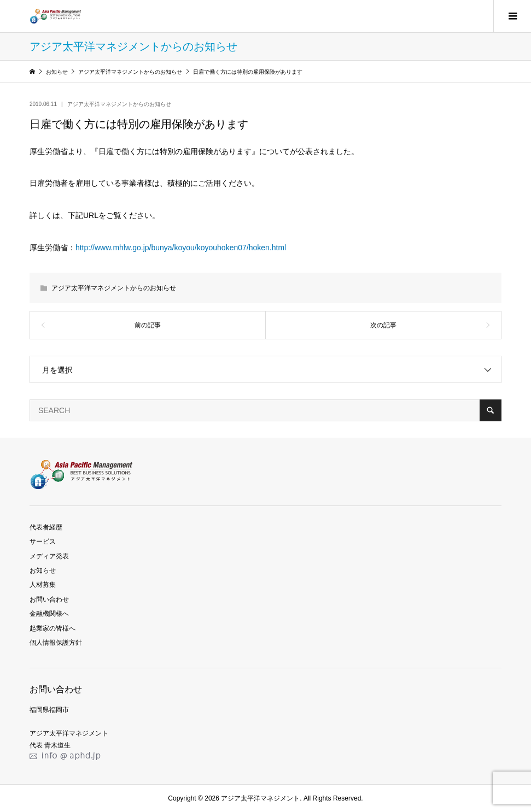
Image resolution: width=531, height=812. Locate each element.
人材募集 (43, 585)
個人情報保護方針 (56, 643)
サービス (43, 542)
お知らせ (43, 570)
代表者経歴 (46, 527)
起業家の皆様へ (52, 628)
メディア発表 (49, 556)
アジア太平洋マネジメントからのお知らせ (119, 104)
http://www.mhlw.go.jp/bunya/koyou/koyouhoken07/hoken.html (181, 248)
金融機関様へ (49, 614)
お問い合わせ (49, 599)
